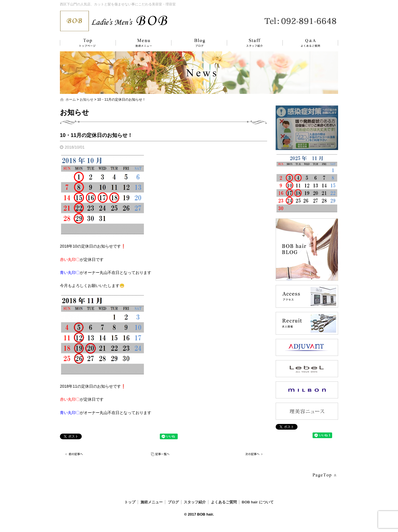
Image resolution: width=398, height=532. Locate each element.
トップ (87, 43)
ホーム (71, 100)
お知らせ (87, 100)
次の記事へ (253, 454)
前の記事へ (74, 454)
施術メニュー (141, 43)
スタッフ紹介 (249, 43)
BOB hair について (258, 502)
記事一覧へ (161, 454)
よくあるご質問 (307, 43)
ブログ (195, 43)
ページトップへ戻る (324, 475)
